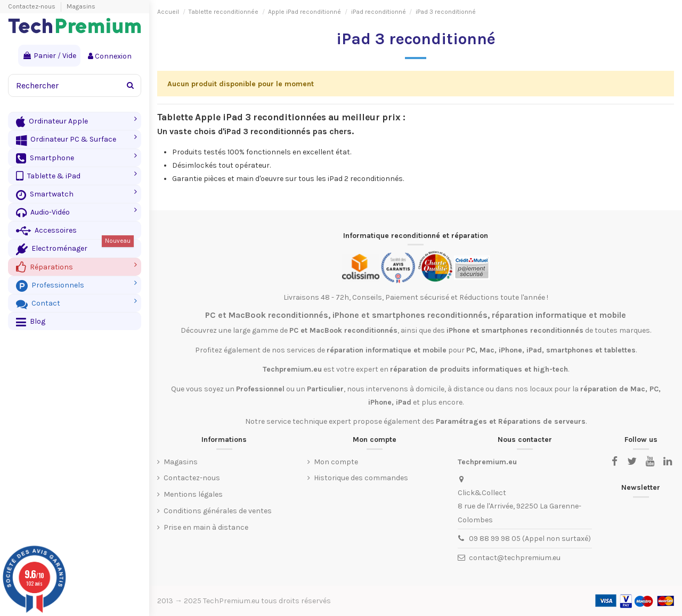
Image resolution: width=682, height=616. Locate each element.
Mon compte (336, 462)
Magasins (81, 6)
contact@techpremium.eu (515, 558)
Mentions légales (193, 494)
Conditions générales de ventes (218, 511)
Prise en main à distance (206, 527)
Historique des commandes (361, 478)
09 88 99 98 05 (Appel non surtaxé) (530, 539)
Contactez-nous (33, 6)
